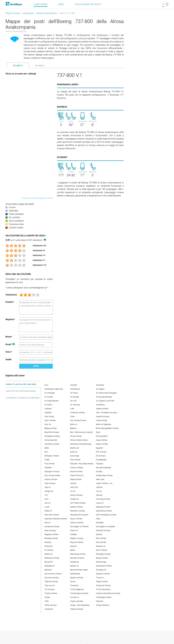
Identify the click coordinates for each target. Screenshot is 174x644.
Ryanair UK (101, 546)
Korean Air (75, 499)
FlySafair (48, 468)
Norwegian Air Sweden (105, 527)
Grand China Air (77, 475)
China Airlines (76, 436)
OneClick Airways (103, 530)
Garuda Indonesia (104, 468)
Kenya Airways (76, 495)
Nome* (9, 337)
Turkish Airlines (51, 593)
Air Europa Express (104, 397)
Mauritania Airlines (104, 511)
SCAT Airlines (101, 550)
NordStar (100, 523)
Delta (47, 448)
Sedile (8, 359)
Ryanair (73, 546)
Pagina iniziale (13, 13)
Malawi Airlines (76, 507)
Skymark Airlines (77, 558)
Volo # (9, 352)
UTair (47, 601)
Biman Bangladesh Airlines (107, 428)
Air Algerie (100, 389)
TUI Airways (49, 589)
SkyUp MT (49, 562)
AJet (72, 409)
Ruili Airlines (101, 542)
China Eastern (102, 436)
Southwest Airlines (104, 566)
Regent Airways (77, 538)
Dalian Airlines (102, 444)
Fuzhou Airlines (77, 468)
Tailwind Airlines (51, 582)
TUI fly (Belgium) (77, 589)
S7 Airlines (49, 550)
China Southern (51, 440)
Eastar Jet (74, 448)
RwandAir (49, 546)
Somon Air (74, 566)
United (47, 597)
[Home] (14, 4)
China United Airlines (79, 440)
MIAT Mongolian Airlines (106, 515)
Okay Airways (50, 530)
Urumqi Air (75, 597)
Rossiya (48, 542)
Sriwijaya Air (101, 570)
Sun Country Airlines (53, 574)
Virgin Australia (77, 601)
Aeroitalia (100, 385)
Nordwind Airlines (52, 527)
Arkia (72, 416)
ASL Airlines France (78, 420)
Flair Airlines (75, 460)
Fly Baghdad (101, 460)
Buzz (98, 432)
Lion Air (48, 503)
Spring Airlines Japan (79, 570)
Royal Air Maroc (77, 542)
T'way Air (100, 578)
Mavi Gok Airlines (52, 515)
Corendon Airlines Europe (81, 444)
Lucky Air (100, 503)
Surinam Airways (52, 578)
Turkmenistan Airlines (79, 593)
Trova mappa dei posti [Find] (88, 4)
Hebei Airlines (76, 479)
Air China (74, 393)
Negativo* (10, 319)
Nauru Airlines (76, 519)
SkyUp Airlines (102, 558)
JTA (46, 495)
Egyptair (100, 448)
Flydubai (100, 464)
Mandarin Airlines (77, 511)
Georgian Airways (52, 471)
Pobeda (73, 534)
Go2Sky (99, 471)
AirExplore (100, 405)
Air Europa (75, 397)
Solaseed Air (50, 566)
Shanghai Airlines (103, 554)
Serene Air (49, 554)
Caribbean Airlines (52, 436)
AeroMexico (75, 389)
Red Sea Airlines (51, 538)
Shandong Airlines (78, 554)
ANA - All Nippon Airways (106, 413)
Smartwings (101, 562)
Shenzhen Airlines (52, 558)
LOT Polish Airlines (78, 503)
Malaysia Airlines (103, 507)
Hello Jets (100, 479)
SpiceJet (48, 570)
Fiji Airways (101, 456)
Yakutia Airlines (77, 609)
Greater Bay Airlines (104, 475)
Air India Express (51, 401)
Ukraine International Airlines (108, 593)
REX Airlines (101, 538)
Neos (98, 519)
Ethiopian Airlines (52, 456)
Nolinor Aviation (77, 523)
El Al (46, 452)
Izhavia (73, 483)
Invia (36, 366)
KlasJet (99, 495)
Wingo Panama (102, 605)
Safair (73, 550)
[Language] (165, 4)
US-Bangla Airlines (104, 597)
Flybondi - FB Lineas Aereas (82, 464)
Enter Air (74, 452)
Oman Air (74, 530)
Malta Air (48, 511)
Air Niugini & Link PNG (105, 401)
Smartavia (74, 562)
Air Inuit (73, 401)
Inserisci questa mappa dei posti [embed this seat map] (37, 198)
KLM (46, 499)
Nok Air (48, 523)
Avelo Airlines (102, 420)
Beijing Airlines (51, 428)
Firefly (47, 460)
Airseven (48, 409)
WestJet (100, 601)
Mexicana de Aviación (79, 515)
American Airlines (77, 413)
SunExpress (75, 574)
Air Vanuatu (75, 405)
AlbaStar (48, 413)
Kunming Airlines (103, 499)
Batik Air (74, 424)
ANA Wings (49, 416)
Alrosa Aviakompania (47, 13)
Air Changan (50, 393)
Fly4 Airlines (49, 464)
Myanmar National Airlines (56, 519)
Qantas (99, 534)
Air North (48, 405)
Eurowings (75, 456)
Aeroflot (74, 385)
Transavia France (103, 585)
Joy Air (99, 491)
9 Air (46, 385)
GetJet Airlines (76, 471)
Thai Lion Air (50, 585)
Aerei (61, 4)
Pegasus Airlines (51, 534)
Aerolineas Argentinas (54, 389)
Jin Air (73, 491)
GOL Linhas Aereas (52, 475)
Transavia (74, 585)
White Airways (51, 605)
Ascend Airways (103, 416)
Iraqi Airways (50, 483)
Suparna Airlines (103, 574)
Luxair (47, 507)
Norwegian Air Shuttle (79, 527)
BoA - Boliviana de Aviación (81, 432)
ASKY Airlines (50, 420)
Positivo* (10, 302)
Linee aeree (28, 13)
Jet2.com (74, 487)
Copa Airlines (101, 440)
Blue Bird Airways (52, 432)
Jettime (99, 487)
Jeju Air (48, 487)
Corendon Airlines (52, 444)
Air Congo (49, 397)
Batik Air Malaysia (104, 424)
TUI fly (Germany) (103, 589)
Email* (10, 344)
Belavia (73, 428)
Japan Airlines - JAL (104, 483)
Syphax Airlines (77, 578)
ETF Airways (101, 452)
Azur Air (48, 424)
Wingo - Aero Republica (80, 605)
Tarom (73, 582)
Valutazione (11, 295)
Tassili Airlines (102, 582)
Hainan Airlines (51, 479)
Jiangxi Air (49, 491)
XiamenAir (49, 609)
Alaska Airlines (102, 409)
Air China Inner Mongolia (106, 393)
